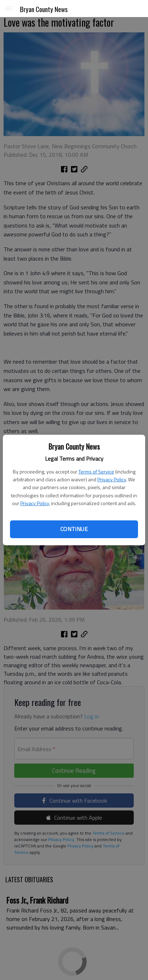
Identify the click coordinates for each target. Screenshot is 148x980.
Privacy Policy (112, 479)
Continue (74, 529)
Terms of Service (96, 472)
